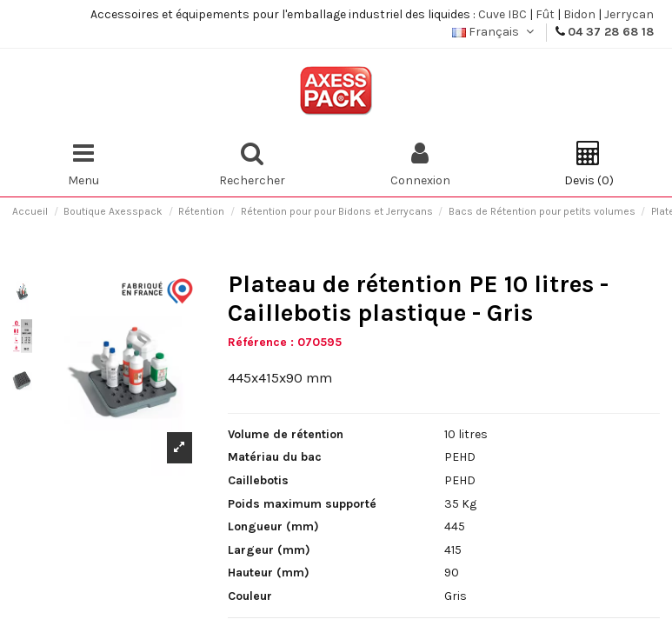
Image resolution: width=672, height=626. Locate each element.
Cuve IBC (502, 14)
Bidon (579, 14)
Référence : (261, 342)
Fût (545, 14)
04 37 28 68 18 (611, 32)
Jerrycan (629, 14)
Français (495, 32)
